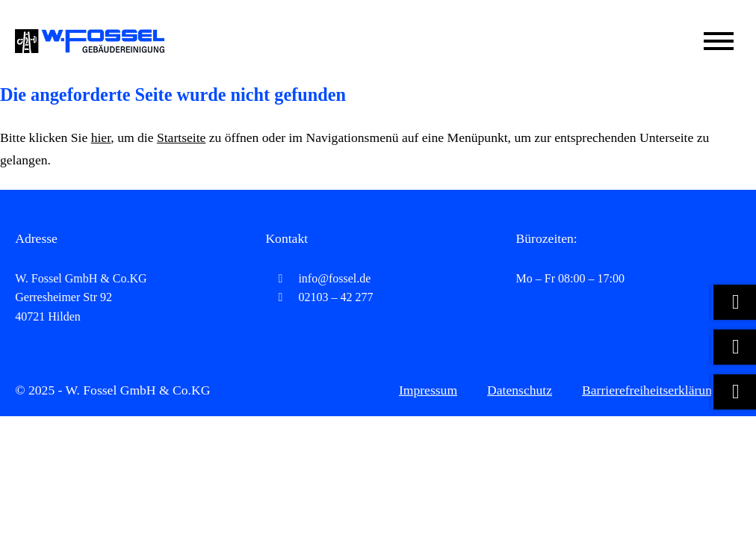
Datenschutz (520, 390)
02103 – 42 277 (319, 297)
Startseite (181, 137)
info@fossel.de (318, 278)
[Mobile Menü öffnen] (719, 41)
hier (101, 137)
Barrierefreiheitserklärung (650, 390)
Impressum (428, 390)
